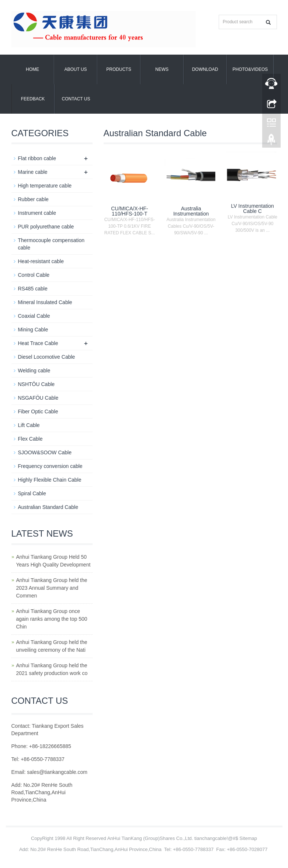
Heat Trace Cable (38, 343)
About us (75, 69)
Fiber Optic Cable (38, 411)
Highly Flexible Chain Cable (50, 480)
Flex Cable (30, 439)
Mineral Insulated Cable (45, 302)
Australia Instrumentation (191, 211)
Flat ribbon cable (37, 158)
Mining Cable (33, 330)
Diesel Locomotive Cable (47, 357)
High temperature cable (45, 186)
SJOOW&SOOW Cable (45, 452)
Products (119, 69)
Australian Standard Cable (48, 507)
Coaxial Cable (34, 316)
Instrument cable (37, 213)
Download (205, 69)
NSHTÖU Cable (37, 384)
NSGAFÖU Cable (38, 398)
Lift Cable (29, 425)
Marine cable (33, 172)
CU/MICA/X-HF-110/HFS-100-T (129, 211)
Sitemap (248, 838)
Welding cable (34, 371)
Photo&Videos (250, 69)
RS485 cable (33, 289)
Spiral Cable (32, 493)
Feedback (33, 99)
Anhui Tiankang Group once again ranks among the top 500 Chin (52, 619)
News (162, 69)
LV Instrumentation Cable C (252, 209)
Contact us (76, 99)
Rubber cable (33, 199)
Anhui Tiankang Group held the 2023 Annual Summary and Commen (52, 588)
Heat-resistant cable (41, 261)
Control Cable (34, 275)
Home (32, 69)
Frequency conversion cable (50, 466)
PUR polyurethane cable (46, 227)
